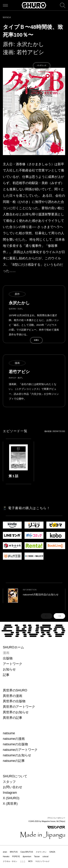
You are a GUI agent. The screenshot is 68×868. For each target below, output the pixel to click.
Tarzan (37, 857)
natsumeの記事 (14, 761)
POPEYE (16, 857)
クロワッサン (41, 852)
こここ (23, 861)
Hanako (6, 857)
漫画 (6, 653)
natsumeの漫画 (14, 739)
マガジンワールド (42, 861)
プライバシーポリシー (56, 818)
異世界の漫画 (13, 696)
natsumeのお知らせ (17, 755)
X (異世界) (10, 804)
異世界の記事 (13, 718)
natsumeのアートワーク (20, 750)
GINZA (52, 852)
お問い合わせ (13, 787)
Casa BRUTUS (27, 852)
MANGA (7, 18)
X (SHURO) (11, 798)
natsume (9, 733)
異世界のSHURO (15, 690)
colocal (46, 857)
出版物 (8, 658)
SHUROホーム (13, 647)
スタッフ (9, 782)
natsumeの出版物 (15, 744)
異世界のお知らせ (16, 712)
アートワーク (13, 664)
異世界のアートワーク (19, 707)
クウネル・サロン (10, 861)
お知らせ (9, 669)
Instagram (10, 793)
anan (5, 852)
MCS (30, 861)
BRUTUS (14, 852)
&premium (27, 857)
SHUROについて (15, 776)
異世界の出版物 (14, 701)
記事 (6, 675)
